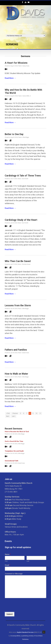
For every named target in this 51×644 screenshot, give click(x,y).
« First (8, 413)
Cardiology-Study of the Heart (21, 220)
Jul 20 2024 (14, 223)
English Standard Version (25, 632)
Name (8, 554)
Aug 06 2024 (14, 96)
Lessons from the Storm (18, 305)
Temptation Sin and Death (14, 451)
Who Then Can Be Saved (18, 261)
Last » (14, 416)
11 (40, 413)
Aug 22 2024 (14, 66)
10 (36, 413)
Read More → (10, 78)
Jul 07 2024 (14, 264)
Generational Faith (12, 461)
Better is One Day (14, 134)
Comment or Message (14, 574)
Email (8, 565)
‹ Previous (15, 413)
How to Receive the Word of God (17, 432)
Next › (8, 416)
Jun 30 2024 (14, 309)
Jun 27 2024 (14, 377)
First (6, 561)
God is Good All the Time (14, 441)
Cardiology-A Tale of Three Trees (23, 176)
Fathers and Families (16, 350)
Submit (10, 614)
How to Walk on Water (16, 374)
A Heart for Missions (16, 63)
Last (28, 561)
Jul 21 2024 (14, 179)
